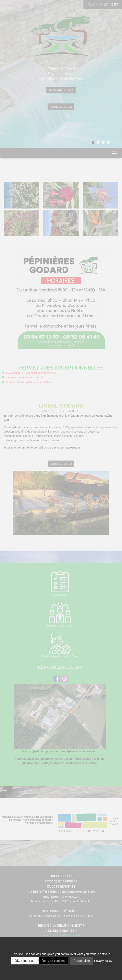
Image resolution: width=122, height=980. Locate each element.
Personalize (82, 961)
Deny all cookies (53, 961)
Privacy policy (103, 961)
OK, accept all (24, 961)
